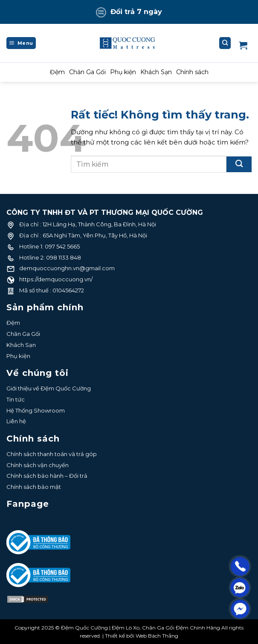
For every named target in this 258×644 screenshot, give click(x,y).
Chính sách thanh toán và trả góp (52, 454)
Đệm (57, 72)
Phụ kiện (123, 72)
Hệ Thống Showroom (36, 410)
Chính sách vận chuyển (38, 465)
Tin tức (16, 399)
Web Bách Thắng (157, 636)
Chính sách (192, 72)
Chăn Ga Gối (87, 72)
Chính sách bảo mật (34, 487)
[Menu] (21, 43)
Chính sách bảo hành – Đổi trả (47, 476)
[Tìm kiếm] (225, 43)
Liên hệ (16, 421)
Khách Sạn (156, 72)
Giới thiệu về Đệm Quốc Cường (49, 388)
